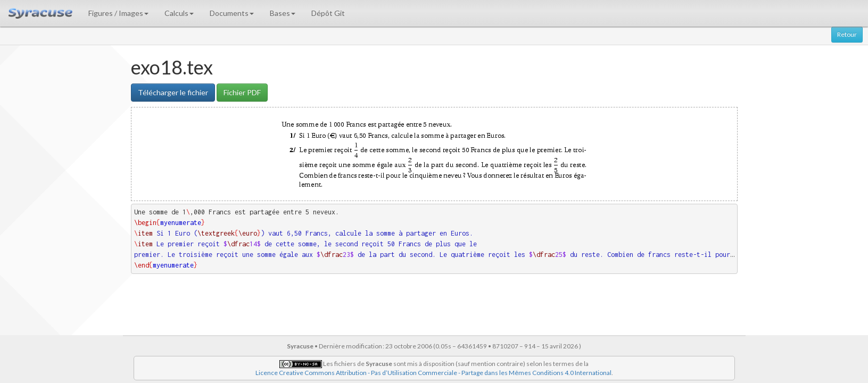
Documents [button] (232, 13)
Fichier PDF (242, 92)
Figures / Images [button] (118, 13)
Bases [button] (283, 13)
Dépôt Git (328, 13)
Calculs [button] (179, 13)
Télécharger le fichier (173, 92)
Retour (847, 34)
